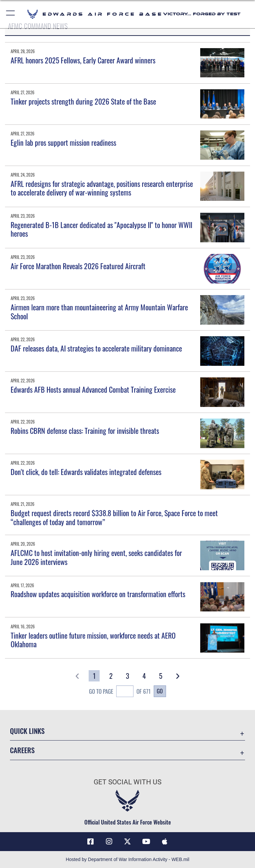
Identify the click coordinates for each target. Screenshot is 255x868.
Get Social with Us (127, 782)
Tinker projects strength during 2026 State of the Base (83, 101)
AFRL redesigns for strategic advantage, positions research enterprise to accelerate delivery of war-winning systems (102, 188)
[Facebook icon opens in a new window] (90, 841)
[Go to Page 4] (144, 676)
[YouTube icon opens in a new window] (146, 841)
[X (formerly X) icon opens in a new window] (127, 841)
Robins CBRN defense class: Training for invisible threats (85, 431)
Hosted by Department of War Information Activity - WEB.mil (127, 859)
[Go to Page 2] (111, 676)
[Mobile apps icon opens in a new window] (165, 841)
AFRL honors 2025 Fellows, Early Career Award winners (83, 60)
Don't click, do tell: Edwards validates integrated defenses (86, 472)
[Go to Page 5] (161, 676)
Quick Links (27, 731)
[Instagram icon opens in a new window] (109, 841)
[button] (11, 14)
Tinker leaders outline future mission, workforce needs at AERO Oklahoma (93, 640)
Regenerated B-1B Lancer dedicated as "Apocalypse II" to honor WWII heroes (101, 229)
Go (160, 691)
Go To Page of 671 (120, 692)
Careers (22, 750)
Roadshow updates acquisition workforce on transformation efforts (98, 594)
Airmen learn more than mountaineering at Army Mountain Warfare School (99, 311)
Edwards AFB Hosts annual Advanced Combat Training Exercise (93, 389)
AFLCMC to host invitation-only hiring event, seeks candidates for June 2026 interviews (96, 557)
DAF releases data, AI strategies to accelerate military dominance (96, 348)
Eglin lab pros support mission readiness (63, 142)
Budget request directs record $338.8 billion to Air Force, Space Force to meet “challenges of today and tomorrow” (114, 517)
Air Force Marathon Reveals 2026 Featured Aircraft (78, 266)
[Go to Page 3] (128, 676)
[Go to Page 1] (94, 676)
